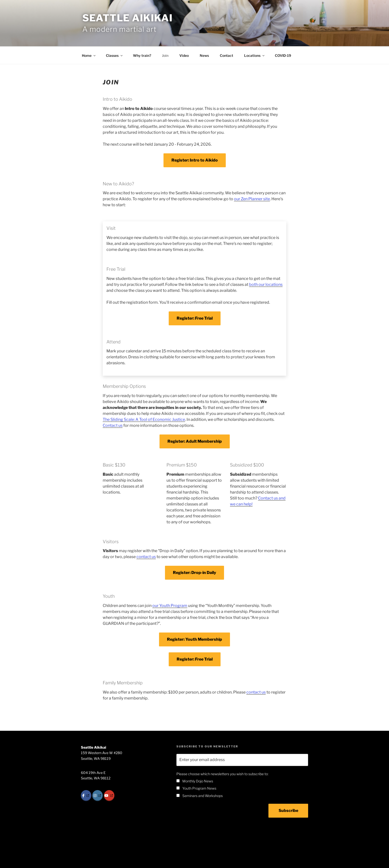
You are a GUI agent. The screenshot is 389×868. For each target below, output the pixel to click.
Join (165, 55)
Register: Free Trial (195, 318)
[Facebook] (86, 796)
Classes (115, 55)
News (204, 55)
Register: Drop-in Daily (194, 573)
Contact (227, 55)
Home (89, 55)
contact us (146, 557)
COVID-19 (283, 55)
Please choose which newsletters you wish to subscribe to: (222, 774)
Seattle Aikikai (127, 18)
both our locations (266, 284)
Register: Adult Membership (195, 441)
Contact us (113, 425)
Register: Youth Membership (194, 639)
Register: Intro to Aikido (195, 160)
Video (184, 55)
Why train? (142, 55)
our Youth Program (170, 606)
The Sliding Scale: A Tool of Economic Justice (144, 419)
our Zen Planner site (252, 199)
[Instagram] (97, 796)
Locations (255, 55)
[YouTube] (109, 796)
